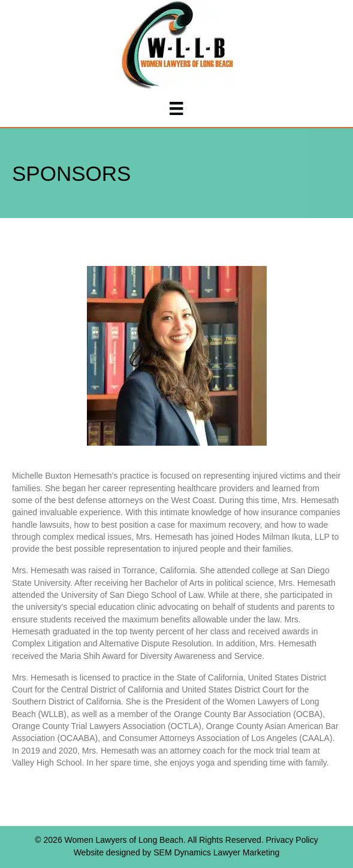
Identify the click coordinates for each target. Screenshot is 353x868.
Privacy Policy (292, 840)
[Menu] (176, 108)
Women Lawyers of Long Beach (124, 840)
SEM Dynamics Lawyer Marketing (216, 852)
